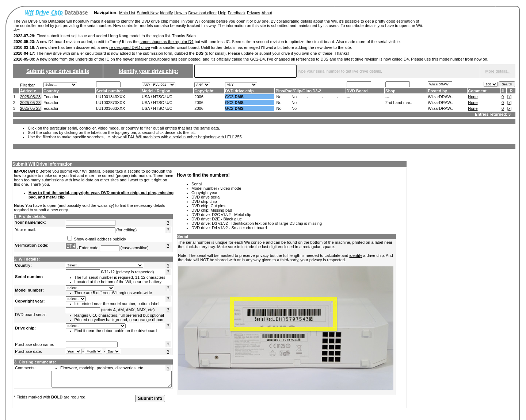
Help (222, 13)
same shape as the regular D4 (166, 42)
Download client (202, 13)
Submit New (147, 13)
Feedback (237, 13)
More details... (498, 71)
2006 (199, 97)
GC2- (234, 97)
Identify (166, 13)
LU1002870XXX (110, 103)
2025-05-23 (30, 97)
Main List (127, 13)
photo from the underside (70, 59)
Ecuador (51, 97)
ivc (17, 30)
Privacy (254, 13)
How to (180, 13)
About (267, 13)
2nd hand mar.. (399, 103)
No (279, 97)
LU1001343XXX (110, 97)
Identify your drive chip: (148, 71)
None (473, 97)
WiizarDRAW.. (440, 97)
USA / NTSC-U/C (157, 97)
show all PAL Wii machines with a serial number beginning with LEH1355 (177, 137)
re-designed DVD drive (129, 47)
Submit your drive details (58, 71)
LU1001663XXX (110, 108)
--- (349, 97)
